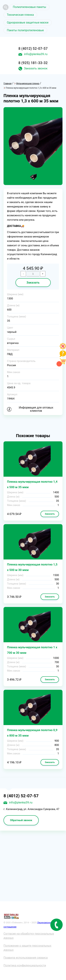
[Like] (63, 348)
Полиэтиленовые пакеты (29, 7)
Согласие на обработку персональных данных (29, 936)
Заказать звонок (36, 68)
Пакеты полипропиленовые (25, 30)
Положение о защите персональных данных (27, 948)
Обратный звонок (21, 820)
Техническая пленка (20, 15)
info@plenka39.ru (36, 54)
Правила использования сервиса (26, 958)
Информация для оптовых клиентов (36, 409)
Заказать (33, 282)
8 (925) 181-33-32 (33, 63)
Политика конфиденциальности (25, 965)
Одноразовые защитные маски (28, 23)
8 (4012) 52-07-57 (33, 49)
